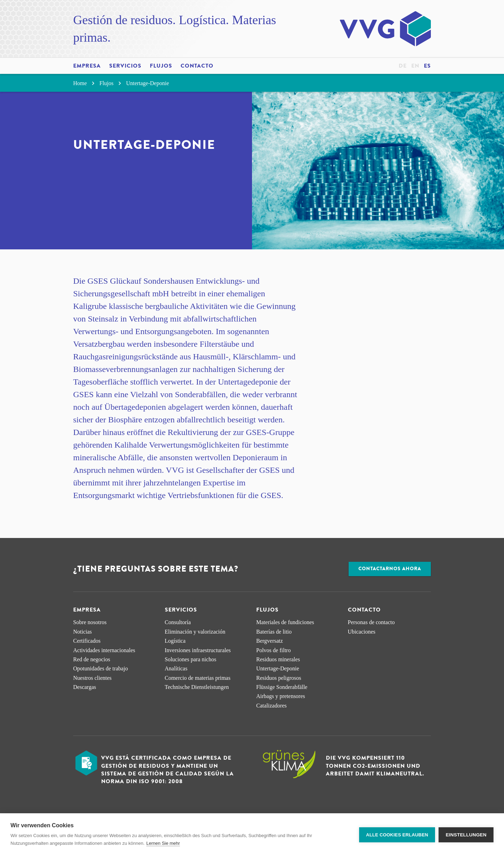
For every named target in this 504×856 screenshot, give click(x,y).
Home (85, 83)
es (427, 66)
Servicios (125, 66)
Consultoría (178, 622)
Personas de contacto (371, 622)
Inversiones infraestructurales (198, 650)
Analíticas (176, 668)
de (403, 66)
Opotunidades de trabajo (100, 668)
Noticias (82, 632)
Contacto (197, 66)
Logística (175, 641)
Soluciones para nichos (191, 659)
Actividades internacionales (104, 650)
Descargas (85, 687)
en (415, 66)
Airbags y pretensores (281, 696)
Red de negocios (92, 659)
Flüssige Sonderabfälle (282, 687)
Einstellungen (466, 835)
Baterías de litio (274, 632)
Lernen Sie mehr (163, 843)
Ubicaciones (362, 632)
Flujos (161, 66)
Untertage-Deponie (148, 83)
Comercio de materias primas (198, 678)
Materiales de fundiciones (285, 622)
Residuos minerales (278, 659)
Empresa (87, 66)
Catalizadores (271, 706)
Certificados (87, 641)
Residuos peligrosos (279, 678)
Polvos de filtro (274, 650)
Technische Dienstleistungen (197, 687)
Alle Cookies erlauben (397, 835)
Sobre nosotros (90, 622)
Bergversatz (269, 641)
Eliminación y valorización (195, 632)
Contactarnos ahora (390, 569)
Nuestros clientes (92, 678)
